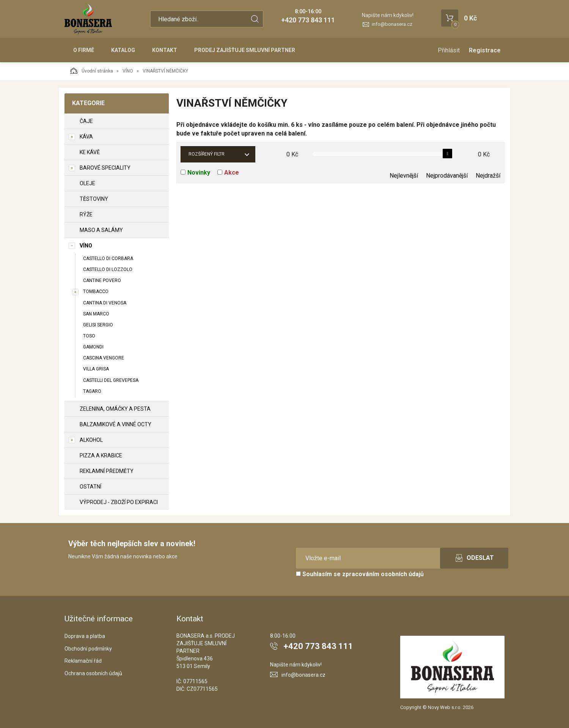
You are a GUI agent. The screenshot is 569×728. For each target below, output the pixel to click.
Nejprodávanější (447, 176)
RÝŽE (86, 214)
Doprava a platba (85, 636)
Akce (232, 173)
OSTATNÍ (90, 487)
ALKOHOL (91, 440)
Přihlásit (449, 50)
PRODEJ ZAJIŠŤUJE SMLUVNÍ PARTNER (245, 50)
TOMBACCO (96, 292)
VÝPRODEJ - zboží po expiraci (119, 502)
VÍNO (128, 71)
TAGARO (92, 391)
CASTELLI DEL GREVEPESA (111, 380)
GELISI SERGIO (98, 325)
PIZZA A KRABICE (101, 455)
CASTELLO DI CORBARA (108, 258)
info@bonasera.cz (392, 24)
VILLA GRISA (96, 369)
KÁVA (86, 137)
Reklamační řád (83, 661)
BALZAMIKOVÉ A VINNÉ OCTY (116, 424)
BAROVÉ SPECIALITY (105, 168)
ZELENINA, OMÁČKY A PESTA (115, 409)
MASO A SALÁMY (101, 230)
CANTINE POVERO (102, 280)
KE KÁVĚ (90, 152)
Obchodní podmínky (88, 649)
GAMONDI (93, 347)
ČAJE (86, 121)
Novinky (199, 173)
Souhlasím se (360, 574)
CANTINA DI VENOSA (105, 303)
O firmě (84, 50)
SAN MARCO (96, 314)
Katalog (123, 50)
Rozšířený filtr (207, 154)
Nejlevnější (404, 176)
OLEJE (87, 183)
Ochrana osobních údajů (93, 673)
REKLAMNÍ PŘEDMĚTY (107, 471)
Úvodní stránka (92, 71)
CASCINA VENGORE (104, 358)
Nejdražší (488, 176)
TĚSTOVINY (94, 199)
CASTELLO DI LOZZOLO (108, 269)
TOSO (89, 336)
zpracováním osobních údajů (383, 574)
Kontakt (165, 50)
